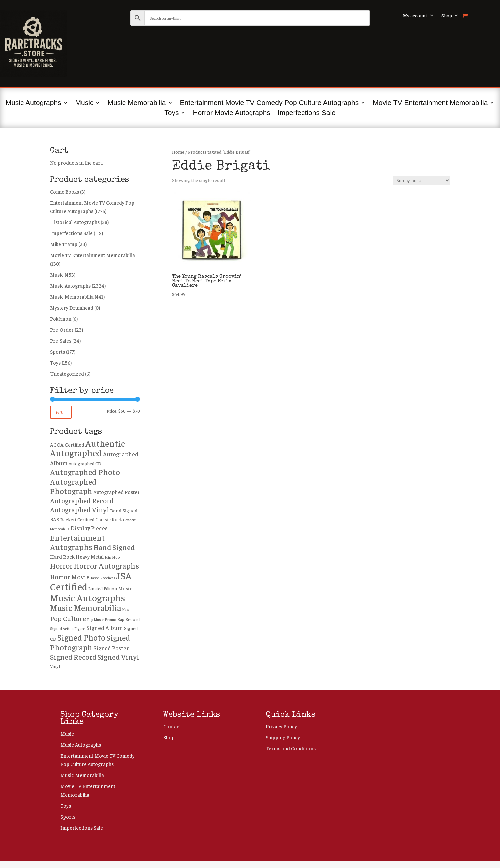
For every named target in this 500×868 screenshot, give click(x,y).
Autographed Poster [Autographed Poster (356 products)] (116, 492)
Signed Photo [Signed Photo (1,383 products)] (81, 637)
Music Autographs (33, 103)
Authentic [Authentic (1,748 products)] (105, 443)
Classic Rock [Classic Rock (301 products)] (109, 519)
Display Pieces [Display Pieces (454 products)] (89, 528)
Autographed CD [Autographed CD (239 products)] (85, 464)
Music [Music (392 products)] (125, 588)
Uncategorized (67, 373)
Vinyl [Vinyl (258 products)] (55, 666)
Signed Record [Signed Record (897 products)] (73, 657)
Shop (447, 16)
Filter (61, 412)
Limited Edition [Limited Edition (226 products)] (103, 589)
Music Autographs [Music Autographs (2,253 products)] (87, 598)
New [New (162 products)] (126, 610)
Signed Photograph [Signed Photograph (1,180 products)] (90, 642)
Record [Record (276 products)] (132, 619)
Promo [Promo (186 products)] (110, 620)
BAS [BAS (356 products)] (55, 519)
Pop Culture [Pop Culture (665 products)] (68, 618)
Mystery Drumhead (72, 307)
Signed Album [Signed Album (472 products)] (105, 628)
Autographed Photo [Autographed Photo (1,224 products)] (85, 472)
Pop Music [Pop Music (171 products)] (95, 619)
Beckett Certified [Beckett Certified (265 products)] (77, 520)
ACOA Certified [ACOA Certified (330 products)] (67, 445)
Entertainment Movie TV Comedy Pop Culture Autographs (269, 103)
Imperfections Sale (307, 113)
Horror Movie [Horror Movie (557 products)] (70, 577)
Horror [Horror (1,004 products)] (61, 566)
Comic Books (64, 191)
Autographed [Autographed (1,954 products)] (76, 453)
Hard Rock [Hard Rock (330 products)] (62, 557)
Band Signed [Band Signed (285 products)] (124, 510)
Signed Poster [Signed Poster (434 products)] (111, 648)
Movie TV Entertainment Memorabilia (430, 103)
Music (84, 103)
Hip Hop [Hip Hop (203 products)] (112, 557)
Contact (172, 726)
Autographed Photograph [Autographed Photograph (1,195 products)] (73, 486)
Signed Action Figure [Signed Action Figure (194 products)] (68, 629)
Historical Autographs (75, 222)
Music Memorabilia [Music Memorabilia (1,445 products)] (86, 608)
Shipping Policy (283, 737)
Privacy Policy (281, 726)
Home (178, 152)
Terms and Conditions (291, 748)
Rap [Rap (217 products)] (121, 619)
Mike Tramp (64, 244)
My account (415, 16)
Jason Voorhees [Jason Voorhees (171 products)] (103, 578)
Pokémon (61, 318)
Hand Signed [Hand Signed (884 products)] (114, 547)
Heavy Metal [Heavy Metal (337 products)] (90, 557)
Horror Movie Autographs (231, 113)
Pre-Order (62, 329)
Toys (171, 113)
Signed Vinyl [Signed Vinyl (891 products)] (118, 657)
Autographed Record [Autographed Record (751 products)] (82, 501)
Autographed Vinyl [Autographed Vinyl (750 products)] (79, 510)
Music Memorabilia (136, 103)
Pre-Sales (61, 340)
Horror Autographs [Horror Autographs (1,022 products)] (106, 566)
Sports (57, 351)
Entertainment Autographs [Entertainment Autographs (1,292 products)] (77, 542)
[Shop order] (421, 180)
